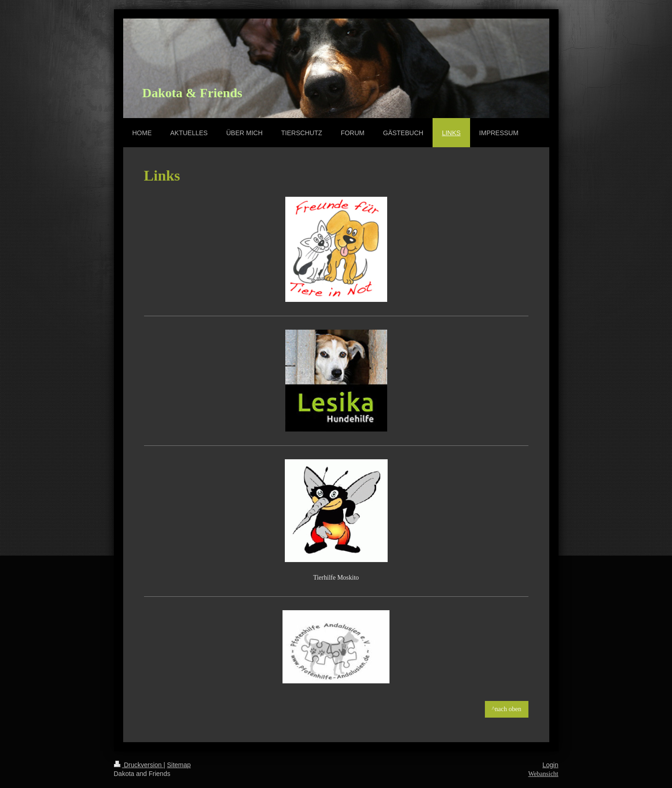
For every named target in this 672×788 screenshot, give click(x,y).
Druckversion (139, 765)
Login (550, 765)
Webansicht (543, 774)
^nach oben (507, 709)
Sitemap (179, 765)
